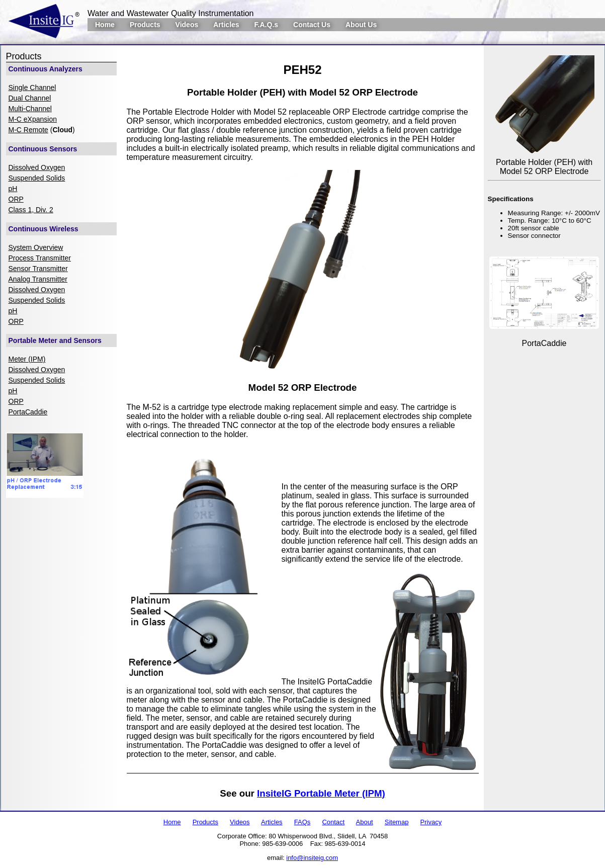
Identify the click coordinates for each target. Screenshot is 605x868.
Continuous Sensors (43, 149)
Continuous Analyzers (46, 69)
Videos (187, 25)
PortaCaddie (28, 412)
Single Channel (32, 88)
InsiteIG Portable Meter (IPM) (321, 793)
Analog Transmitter (38, 279)
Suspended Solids (37, 178)
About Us (361, 25)
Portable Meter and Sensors (55, 340)
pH (13, 189)
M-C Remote (28, 130)
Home (105, 25)
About (365, 822)
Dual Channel (30, 98)
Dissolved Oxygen (37, 167)
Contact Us (312, 25)
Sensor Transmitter (38, 269)
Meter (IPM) (27, 359)
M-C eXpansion (33, 119)
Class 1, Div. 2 (31, 210)
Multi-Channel (30, 109)
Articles (226, 25)
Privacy (431, 822)
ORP (16, 199)
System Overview (36, 247)
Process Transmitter (40, 258)
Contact (333, 822)
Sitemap (397, 822)
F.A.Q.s (266, 25)
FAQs (302, 822)
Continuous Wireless (44, 229)
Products (145, 25)
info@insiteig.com (312, 858)
